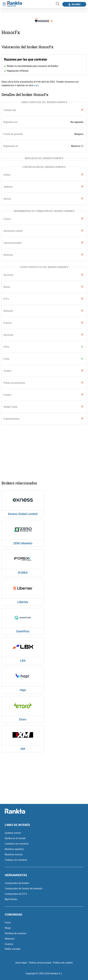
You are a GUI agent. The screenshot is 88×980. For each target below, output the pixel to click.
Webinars (10, 939)
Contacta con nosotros (17, 844)
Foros (8, 922)
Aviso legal (21, 963)
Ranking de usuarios (16, 933)
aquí (36, 85)
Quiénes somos (13, 833)
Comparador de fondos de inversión (24, 888)
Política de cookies (63, 963)
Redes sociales (13, 949)
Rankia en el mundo (15, 838)
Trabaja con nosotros (16, 860)
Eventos (9, 944)
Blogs (8, 928)
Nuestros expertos (14, 849)
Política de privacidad (40, 963)
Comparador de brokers (17, 883)
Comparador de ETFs (16, 894)
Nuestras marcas (14, 854)
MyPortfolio (11, 899)
